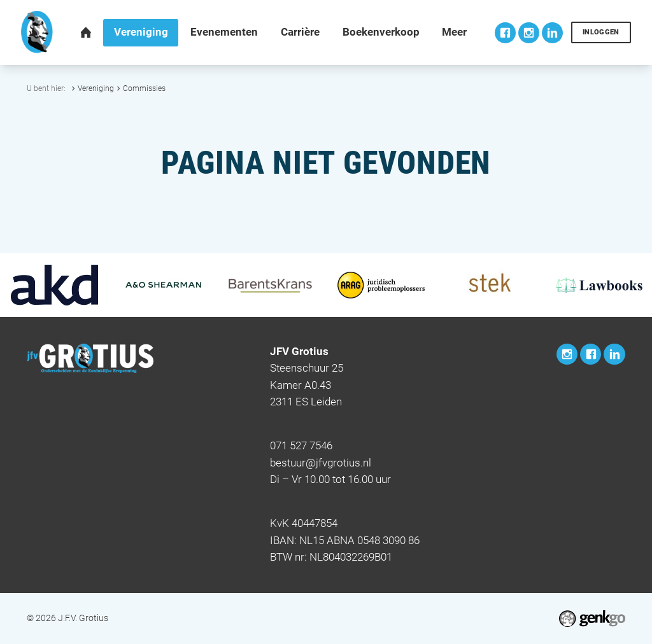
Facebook (505, 33)
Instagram (529, 33)
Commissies (144, 88)
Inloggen (601, 32)
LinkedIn (552, 33)
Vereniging (96, 88)
